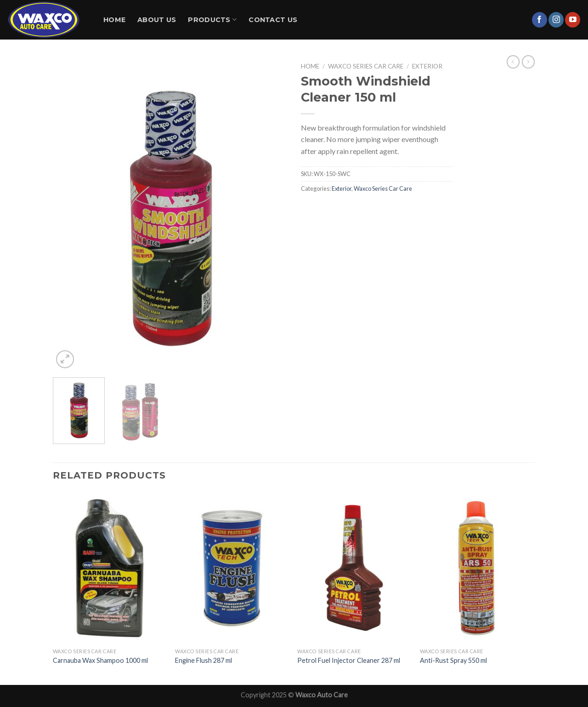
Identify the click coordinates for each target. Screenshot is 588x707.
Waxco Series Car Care (366, 66)
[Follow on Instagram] (556, 20)
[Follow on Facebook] (540, 20)
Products (212, 20)
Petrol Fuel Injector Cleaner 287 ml (349, 660)
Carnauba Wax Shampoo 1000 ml (100, 660)
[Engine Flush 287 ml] (232, 568)
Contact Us (273, 20)
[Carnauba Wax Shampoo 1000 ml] (110, 568)
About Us (157, 20)
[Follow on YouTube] (573, 20)
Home (114, 20)
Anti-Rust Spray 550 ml (453, 660)
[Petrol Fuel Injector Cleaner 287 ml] (354, 568)
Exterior (427, 66)
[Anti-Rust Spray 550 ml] (477, 568)
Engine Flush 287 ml (204, 660)
